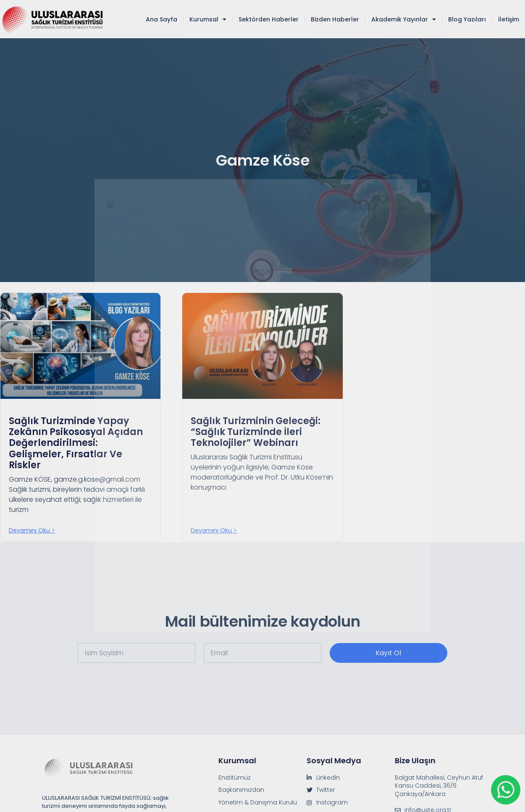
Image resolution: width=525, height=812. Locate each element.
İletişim (509, 19)
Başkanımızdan (241, 790)
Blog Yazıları (467, 19)
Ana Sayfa (161, 19)
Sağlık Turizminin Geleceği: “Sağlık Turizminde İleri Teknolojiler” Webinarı (256, 432)
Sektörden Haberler (269, 19)
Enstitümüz (235, 778)
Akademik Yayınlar (404, 19)
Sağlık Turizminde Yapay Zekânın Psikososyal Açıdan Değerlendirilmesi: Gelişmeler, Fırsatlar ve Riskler (76, 443)
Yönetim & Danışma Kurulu (258, 803)
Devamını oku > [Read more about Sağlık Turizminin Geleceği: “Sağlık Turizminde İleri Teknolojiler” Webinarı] (214, 530)
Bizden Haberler (335, 19)
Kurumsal (208, 19)
